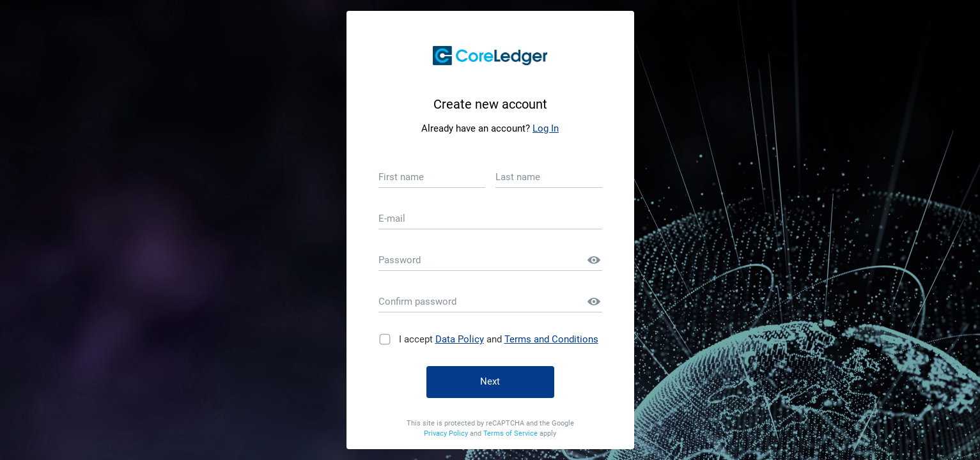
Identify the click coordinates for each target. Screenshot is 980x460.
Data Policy (460, 339)
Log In (546, 128)
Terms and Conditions (551, 339)
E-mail (392, 218)
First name (401, 177)
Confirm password (417, 302)
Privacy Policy (447, 433)
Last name (518, 177)
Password (400, 260)
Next (490, 381)
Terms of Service (511, 433)
